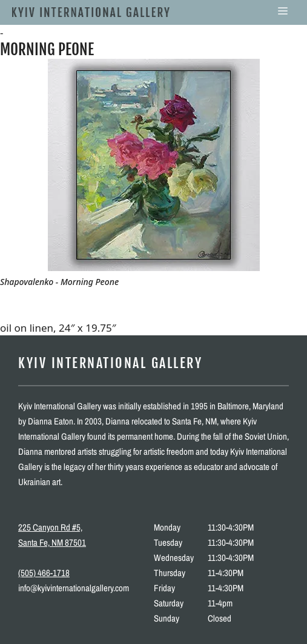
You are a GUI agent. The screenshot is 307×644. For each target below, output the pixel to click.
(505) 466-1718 (44, 573)
